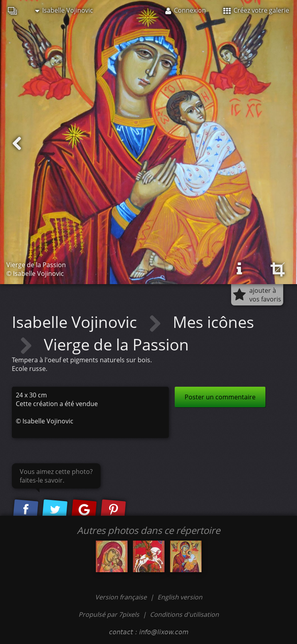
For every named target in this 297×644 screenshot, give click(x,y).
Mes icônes (213, 322)
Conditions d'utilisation (184, 614)
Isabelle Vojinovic (64, 10)
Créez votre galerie (256, 10)
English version (180, 597)
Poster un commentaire (220, 397)
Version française (122, 597)
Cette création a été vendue (57, 404)
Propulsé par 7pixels (109, 614)
